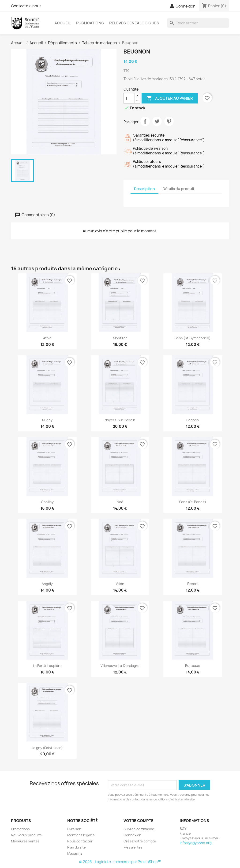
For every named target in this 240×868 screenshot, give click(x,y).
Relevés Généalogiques (134, 23)
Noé (120, 502)
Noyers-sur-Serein (120, 420)
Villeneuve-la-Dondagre (120, 666)
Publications (90, 23)
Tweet (157, 121)
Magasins (75, 853)
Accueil (63, 23)
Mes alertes (133, 847)
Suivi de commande (139, 829)
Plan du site (77, 847)
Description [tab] (144, 189)
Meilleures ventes (25, 841)
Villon (120, 584)
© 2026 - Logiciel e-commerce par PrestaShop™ (120, 862)
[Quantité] (129, 98)
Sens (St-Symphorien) (193, 338)
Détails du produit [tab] (179, 189)
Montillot (120, 338)
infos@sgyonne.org (196, 843)
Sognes (193, 420)
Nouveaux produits (26, 835)
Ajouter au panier (170, 98)
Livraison (74, 829)
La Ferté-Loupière (47, 666)
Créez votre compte (140, 841)
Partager (145, 121)
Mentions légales (81, 835)
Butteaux (193, 666)
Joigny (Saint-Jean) (47, 748)
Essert (193, 584)
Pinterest (169, 121)
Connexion (132, 835)
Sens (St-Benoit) (193, 502)
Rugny (47, 420)
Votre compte (139, 821)
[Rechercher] (198, 23)
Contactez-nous (26, 6)
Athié (47, 338)
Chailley (47, 502)
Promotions (20, 829)
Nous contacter (80, 841)
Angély (47, 584)
